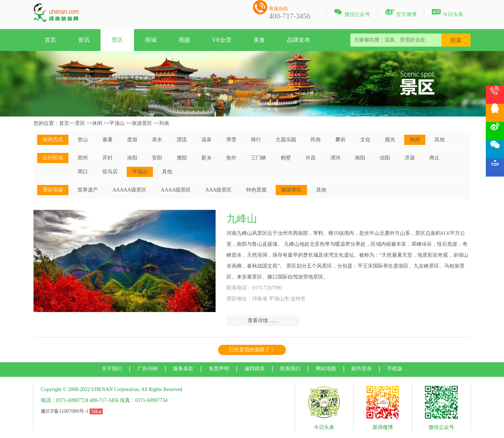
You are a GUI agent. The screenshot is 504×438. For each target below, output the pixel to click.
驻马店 (110, 172)
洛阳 (132, 158)
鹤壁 (286, 158)
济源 (410, 158)
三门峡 (259, 158)
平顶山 (117, 123)
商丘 (434, 158)
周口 (83, 172)
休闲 (97, 123)
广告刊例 (147, 369)
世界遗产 (88, 190)
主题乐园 (286, 140)
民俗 (316, 140)
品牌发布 (299, 40)
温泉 (206, 140)
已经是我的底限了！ (252, 350)
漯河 (335, 158)
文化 (365, 140)
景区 (117, 40)
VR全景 (222, 40)
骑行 (256, 140)
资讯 (84, 40)
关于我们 (112, 369)
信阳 (385, 158)
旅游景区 (142, 123)
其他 (440, 140)
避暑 (107, 140)
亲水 (157, 140)
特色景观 (256, 190)
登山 (83, 140)
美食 (259, 40)
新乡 (206, 158)
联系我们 (290, 369)
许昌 (311, 158)
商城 (151, 40)
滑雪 (231, 140)
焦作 (231, 158)
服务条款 (183, 369)
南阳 (360, 158)
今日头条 (447, 13)
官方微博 (401, 13)
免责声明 (219, 369)
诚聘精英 (255, 369)
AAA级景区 (218, 190)
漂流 (182, 140)
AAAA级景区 (176, 190)
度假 (132, 140)
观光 (390, 140)
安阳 (157, 158)
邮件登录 (362, 369)
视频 (184, 40)
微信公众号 (352, 13)
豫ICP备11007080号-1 (65, 411)
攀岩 (340, 140)
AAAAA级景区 (129, 190)
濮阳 (182, 158)
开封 (107, 158)
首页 (50, 40)
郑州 (83, 158)
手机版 (395, 369)
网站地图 (326, 369)
